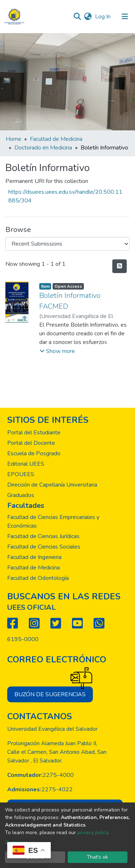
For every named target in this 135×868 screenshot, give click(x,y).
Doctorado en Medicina (43, 148)
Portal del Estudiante (34, 433)
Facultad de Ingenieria (34, 557)
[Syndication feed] (120, 266)
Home (13, 139)
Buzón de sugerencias (54, 692)
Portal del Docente (31, 443)
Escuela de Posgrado (34, 453)
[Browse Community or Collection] (67, 244)
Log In (103, 17)
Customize (17, 843)
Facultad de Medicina (56, 139)
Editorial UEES (26, 464)
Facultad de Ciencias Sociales (44, 547)
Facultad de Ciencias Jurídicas (43, 536)
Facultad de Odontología (38, 578)
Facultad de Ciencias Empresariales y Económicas (53, 522)
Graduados (21, 495)
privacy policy (93, 833)
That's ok (97, 857)
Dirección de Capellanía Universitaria (52, 485)
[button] (88, 17)
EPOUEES (21, 474)
